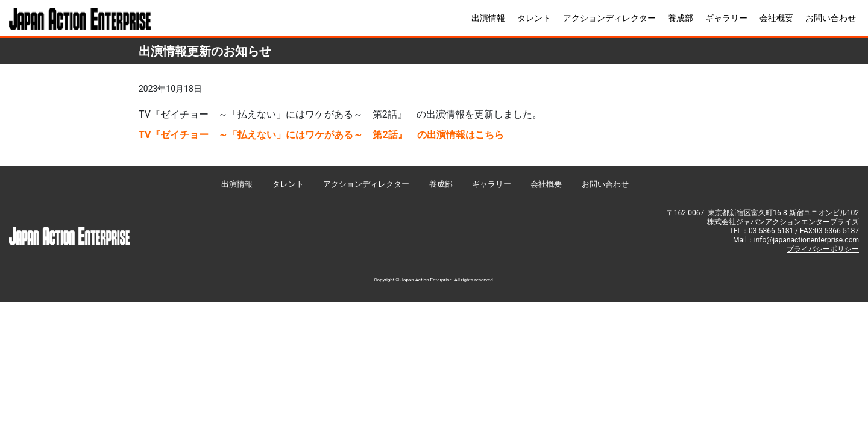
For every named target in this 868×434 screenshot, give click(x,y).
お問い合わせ (831, 18)
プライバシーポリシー (823, 249)
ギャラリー (726, 18)
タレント (534, 18)
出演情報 (488, 18)
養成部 (681, 18)
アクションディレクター (609, 18)
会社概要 (776, 18)
